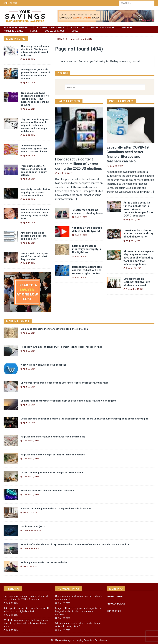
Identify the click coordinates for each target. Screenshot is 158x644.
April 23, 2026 (81, 256)
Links (75, 31)
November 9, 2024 (32, 549)
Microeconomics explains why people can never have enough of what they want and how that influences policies (139, 258)
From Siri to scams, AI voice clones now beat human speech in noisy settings (34, 170)
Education (77, 28)
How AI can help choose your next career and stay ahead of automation (138, 233)
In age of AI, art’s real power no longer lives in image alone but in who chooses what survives (78, 611)
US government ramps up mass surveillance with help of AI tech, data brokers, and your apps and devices (35, 125)
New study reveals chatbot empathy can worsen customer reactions (35, 192)
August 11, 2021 (133, 220)
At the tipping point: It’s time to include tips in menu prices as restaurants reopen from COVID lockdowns (138, 209)
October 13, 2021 (134, 268)
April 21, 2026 (29, 135)
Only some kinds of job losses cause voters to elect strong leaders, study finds (64, 383)
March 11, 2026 (30, 513)
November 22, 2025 (32, 531)
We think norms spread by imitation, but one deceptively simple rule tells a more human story (26, 623)
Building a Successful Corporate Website (44, 562)
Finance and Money (103, 28)
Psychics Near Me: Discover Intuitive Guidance (47, 491)
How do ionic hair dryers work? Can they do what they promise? (34, 256)
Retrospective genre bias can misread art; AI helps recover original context (87, 270)
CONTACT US (114, 611)
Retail (34, 31)
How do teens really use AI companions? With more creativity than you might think (35, 214)
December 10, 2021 (135, 289)
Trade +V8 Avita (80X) (33, 526)
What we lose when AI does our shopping (43, 365)
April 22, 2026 (29, 59)
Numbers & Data (13, 31)
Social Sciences (55, 31)
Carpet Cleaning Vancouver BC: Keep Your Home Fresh (52, 473)
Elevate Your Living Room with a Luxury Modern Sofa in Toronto (56, 509)
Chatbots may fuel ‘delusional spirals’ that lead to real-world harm (34, 149)
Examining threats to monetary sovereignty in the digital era (86, 249)
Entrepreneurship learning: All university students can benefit (137, 282)
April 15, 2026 (29, 263)
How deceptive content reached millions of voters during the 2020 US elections (79, 164)
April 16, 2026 (29, 243)
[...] (75, 199)
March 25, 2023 (30, 567)
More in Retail (16, 39)
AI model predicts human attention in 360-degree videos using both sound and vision (35, 51)
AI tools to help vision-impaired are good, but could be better (33, 236)
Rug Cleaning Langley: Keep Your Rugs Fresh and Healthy (53, 437)
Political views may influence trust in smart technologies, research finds (61, 347)
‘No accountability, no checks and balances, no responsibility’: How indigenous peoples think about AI (35, 99)
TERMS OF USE (115, 596)
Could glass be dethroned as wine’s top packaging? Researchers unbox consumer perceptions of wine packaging (84, 419)
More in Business (18, 321)
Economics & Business (51, 28)
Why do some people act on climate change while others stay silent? (78, 625)
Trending (13, 589)
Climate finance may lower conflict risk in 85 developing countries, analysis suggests (68, 401)
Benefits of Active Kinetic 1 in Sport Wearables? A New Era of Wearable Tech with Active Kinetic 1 (75, 544)
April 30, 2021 (116, 166)
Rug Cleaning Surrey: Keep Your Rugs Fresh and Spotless (53, 455)
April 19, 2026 (29, 223)
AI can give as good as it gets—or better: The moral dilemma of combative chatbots (35, 74)
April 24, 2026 (65, 173)
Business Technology (17, 28)
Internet (127, 28)
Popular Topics (69, 589)
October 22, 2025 (31, 441)
